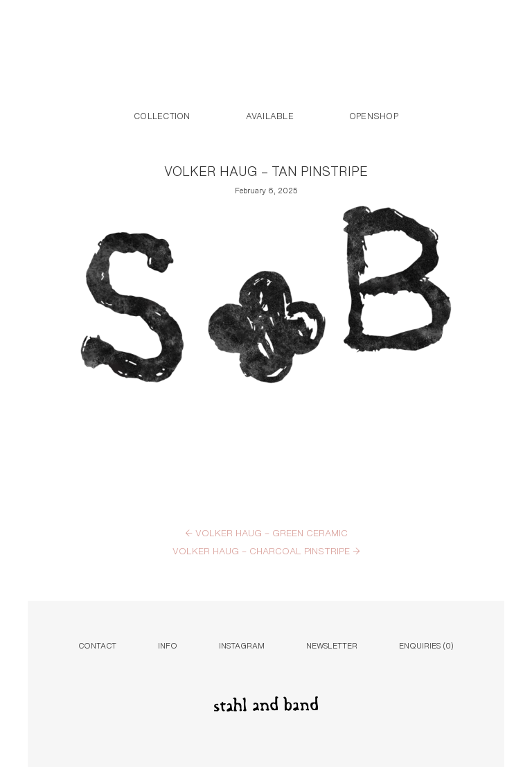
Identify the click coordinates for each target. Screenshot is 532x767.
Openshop (374, 115)
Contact (97, 645)
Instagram (242, 645)
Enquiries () (426, 645)
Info (168, 645)
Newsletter (332, 645)
